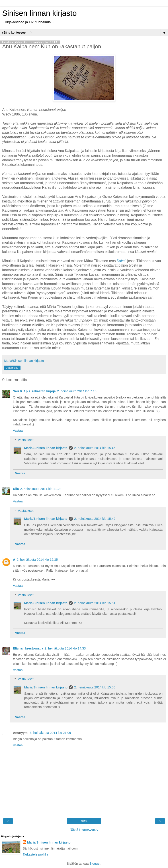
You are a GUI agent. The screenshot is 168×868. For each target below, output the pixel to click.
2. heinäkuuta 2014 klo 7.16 (77, 391)
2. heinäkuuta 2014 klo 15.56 (95, 687)
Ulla (16, 489)
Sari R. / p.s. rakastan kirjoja (34, 391)
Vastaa (18, 431)
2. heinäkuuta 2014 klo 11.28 (41, 489)
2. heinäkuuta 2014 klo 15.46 (95, 448)
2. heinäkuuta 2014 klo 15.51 (95, 603)
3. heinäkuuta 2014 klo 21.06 (50, 733)
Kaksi (121, 261)
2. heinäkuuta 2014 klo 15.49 (95, 519)
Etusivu (84, 821)
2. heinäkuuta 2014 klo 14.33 (65, 648)
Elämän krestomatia (28, 648)
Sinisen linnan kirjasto (39, 13)
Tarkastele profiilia (36, 854)
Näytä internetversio (84, 830)
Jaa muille (12, 368)
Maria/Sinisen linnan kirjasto (46, 448)
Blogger (95, 864)
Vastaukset (26, 440)
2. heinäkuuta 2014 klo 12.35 (37, 560)
